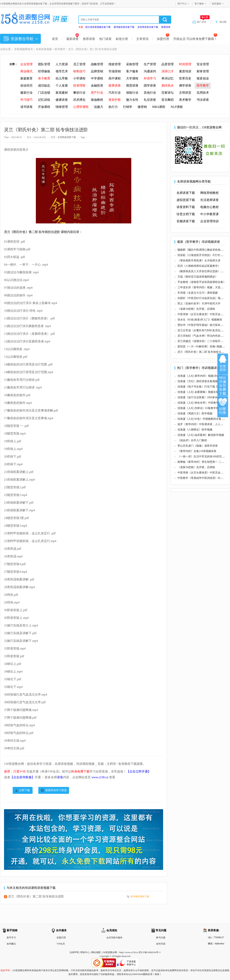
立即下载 (25, 790)
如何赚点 (11, 944)
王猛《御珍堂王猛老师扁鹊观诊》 (198, 277)
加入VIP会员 (223, 385)
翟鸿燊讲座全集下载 (124, 27)
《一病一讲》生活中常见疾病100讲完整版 (202, 457)
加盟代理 (163, 39)
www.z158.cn (100, 777)
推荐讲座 (89, 39)
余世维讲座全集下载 (148, 27)
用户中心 (182, 4)
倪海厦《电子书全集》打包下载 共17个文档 (203, 387)
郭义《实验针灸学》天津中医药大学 (199, 304)
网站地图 (96, 952)
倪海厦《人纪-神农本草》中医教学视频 (201, 403)
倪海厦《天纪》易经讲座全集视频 (198, 381)
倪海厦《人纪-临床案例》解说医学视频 (201, 435)
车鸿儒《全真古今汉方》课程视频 (198, 293)
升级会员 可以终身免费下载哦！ (195, 39)
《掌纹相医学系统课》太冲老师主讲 (199, 261)
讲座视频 (20, 49)
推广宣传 (203, 22)
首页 (55, 39)
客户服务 (199, 4)
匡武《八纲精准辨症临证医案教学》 (199, 266)
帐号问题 (161, 938)
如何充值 (161, 944)
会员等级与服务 (114, 938)
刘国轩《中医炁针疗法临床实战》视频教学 (203, 298)
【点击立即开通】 (139, 771)
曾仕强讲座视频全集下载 (98, 27)
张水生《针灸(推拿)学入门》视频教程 (200, 320)
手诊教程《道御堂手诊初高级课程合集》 (202, 282)
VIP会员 (61, 944)
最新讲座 (73, 39)
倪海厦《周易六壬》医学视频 (195, 414)
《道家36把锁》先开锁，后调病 (196, 309)
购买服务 (217, 4)
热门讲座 (105, 39)
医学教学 (60, 49)
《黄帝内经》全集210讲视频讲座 (197, 451)
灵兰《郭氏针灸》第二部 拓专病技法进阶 (36, 896)
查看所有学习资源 (56, 790)
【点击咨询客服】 (22, 777)
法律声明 (74, 952)
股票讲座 (166, 27)
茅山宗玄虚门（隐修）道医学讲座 (198, 446)
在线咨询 (223, 364)
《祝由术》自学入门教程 (192, 440)
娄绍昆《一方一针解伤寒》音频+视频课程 (202, 347)
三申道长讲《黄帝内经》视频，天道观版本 (203, 287)
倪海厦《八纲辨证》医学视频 (195, 430)
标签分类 (122, 39)
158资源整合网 (109, 952)
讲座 (60, 777)
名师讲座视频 (44, 49)
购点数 (223, 22)
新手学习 (11, 938)
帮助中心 (85, 952)
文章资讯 (142, 39)
